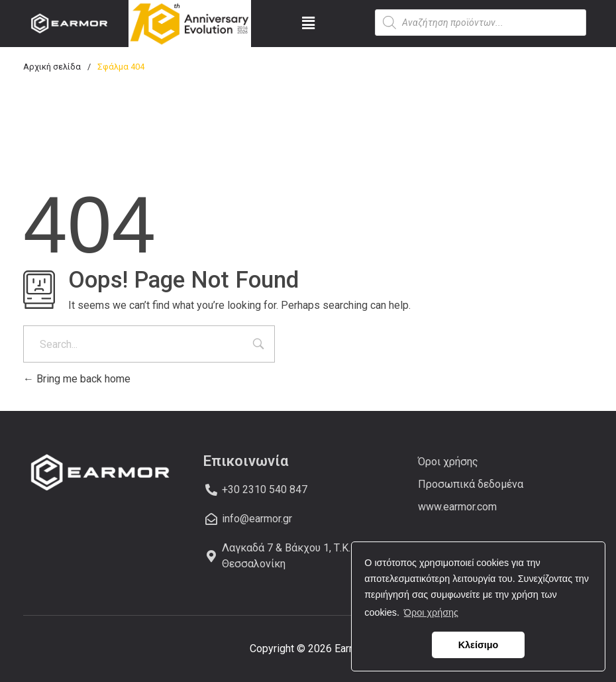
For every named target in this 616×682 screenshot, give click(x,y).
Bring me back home (77, 379)
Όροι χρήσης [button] (431, 612)
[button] (308, 23)
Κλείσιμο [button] (479, 645)
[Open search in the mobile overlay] (481, 23)
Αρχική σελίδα (52, 67)
